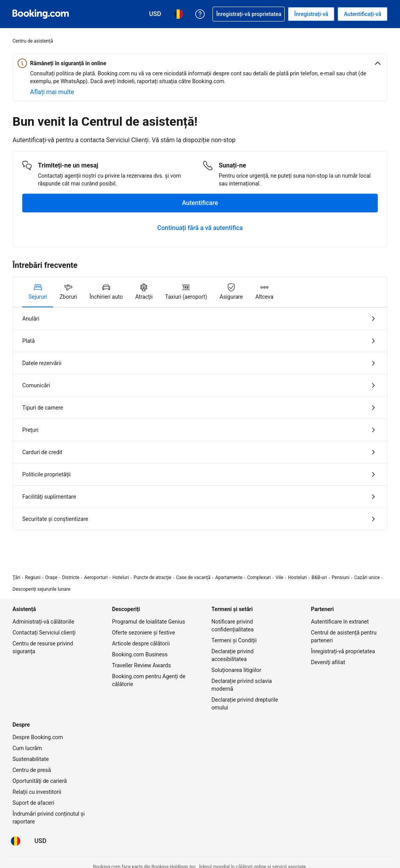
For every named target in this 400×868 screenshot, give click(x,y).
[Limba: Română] (16, 841)
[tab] (38, 292)
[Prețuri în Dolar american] (40, 841)
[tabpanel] (200, 419)
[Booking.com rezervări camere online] (41, 14)
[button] (200, 63)
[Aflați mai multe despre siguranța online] (52, 92)
